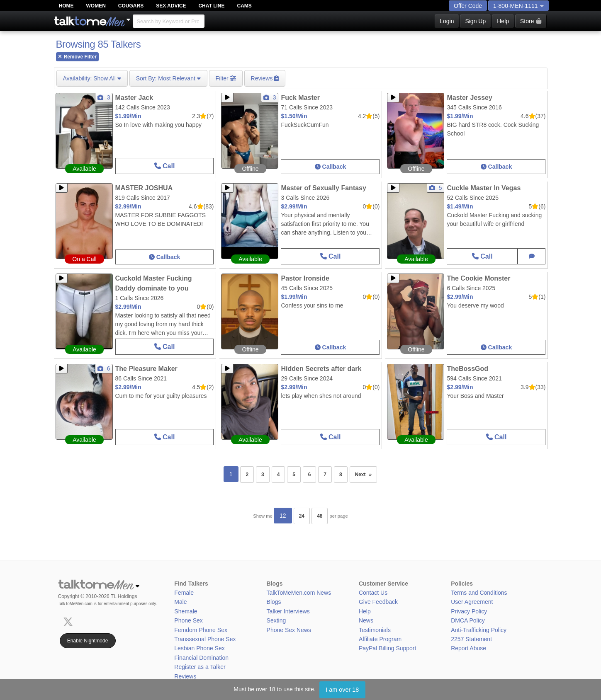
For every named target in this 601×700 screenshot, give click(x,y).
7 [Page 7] (325, 475)
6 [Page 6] (310, 475)
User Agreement (472, 602)
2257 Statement (471, 639)
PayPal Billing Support (388, 648)
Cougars (131, 6)
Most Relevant (168, 78)
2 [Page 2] (247, 475)
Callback (330, 167)
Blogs (274, 602)
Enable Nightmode (88, 641)
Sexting (276, 620)
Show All (92, 78)
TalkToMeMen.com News (299, 593)
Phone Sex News (289, 630)
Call (165, 166)
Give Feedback (378, 602)
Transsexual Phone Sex (205, 639)
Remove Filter (77, 57)
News (366, 620)
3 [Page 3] (263, 475)
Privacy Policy (469, 611)
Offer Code (468, 6)
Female (184, 593)
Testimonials (375, 630)
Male (180, 602)
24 (302, 516)
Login (447, 21)
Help (503, 21)
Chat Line (211, 6)
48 (320, 516)
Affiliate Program (380, 639)
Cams (245, 6)
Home (66, 6)
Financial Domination (201, 658)
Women (96, 6)
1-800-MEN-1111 (518, 6)
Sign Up (475, 21)
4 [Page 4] (279, 475)
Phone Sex (189, 620)
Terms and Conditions (479, 593)
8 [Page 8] (341, 475)
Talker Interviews (288, 611)
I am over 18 (342, 690)
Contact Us (373, 593)
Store (530, 21)
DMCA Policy (468, 620)
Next (366, 472)
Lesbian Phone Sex (199, 648)
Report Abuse (468, 648)
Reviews (185, 676)
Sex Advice (171, 6)
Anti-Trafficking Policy (479, 630)
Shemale (186, 611)
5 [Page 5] (294, 475)
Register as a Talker (200, 667)
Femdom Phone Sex (201, 630)
